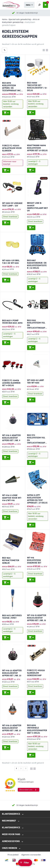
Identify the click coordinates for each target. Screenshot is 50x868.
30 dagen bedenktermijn (27, 13)
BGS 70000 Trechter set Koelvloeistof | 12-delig (37, 87)
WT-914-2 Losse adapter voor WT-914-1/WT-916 (12, 498)
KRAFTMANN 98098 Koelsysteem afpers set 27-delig (37, 148)
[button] (6, 113)
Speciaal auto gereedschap (20, 19)
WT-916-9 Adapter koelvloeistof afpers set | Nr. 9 (11, 438)
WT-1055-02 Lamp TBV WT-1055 (35, 382)
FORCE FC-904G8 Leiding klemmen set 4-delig (11, 383)
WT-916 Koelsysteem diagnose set (34, 560)
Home (4, 19)
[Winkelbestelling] (5, 50)
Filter (26, 863)
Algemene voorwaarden (31, 855)
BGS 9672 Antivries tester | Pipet (12, 617)
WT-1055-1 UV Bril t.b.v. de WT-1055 (11, 262)
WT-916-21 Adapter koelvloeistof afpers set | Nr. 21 (12, 728)
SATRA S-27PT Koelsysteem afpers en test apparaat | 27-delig (37, 499)
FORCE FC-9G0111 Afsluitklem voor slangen (12, 148)
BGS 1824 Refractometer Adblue (11, 560)
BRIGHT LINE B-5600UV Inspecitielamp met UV (37, 207)
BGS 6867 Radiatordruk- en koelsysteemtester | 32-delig (37, 264)
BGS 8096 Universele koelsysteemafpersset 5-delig (37, 729)
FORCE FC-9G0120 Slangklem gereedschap (36, 673)
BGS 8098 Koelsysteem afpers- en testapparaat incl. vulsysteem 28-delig (12, 89)
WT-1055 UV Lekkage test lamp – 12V (12, 204)
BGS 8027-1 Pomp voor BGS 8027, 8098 (12, 322)
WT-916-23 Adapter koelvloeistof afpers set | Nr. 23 (12, 673)
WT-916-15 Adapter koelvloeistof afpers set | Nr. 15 (37, 618)
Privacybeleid (13, 855)
